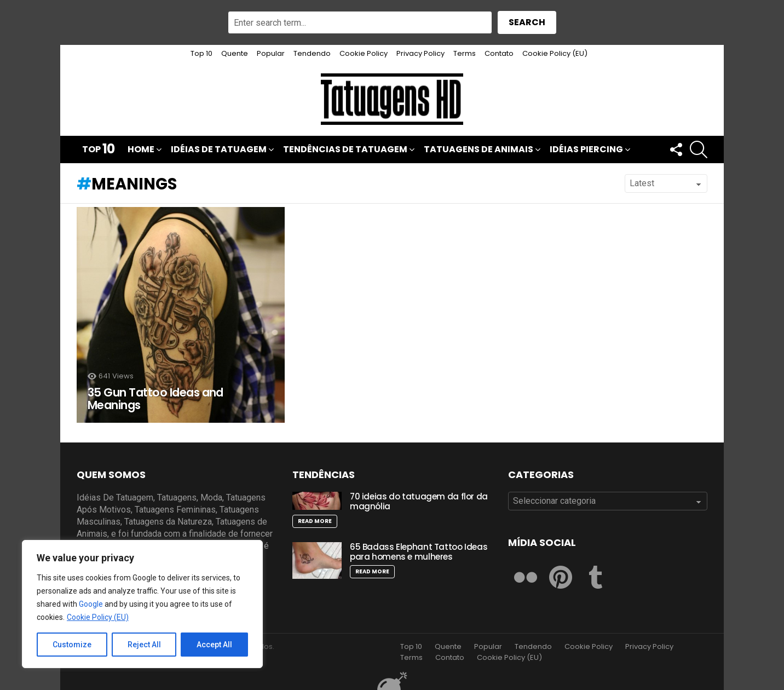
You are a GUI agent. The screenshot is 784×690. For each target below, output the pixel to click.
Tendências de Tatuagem (345, 150)
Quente (235, 53)
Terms (465, 53)
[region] (142, 604)
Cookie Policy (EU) (98, 617)
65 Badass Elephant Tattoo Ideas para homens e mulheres (419, 552)
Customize (72, 645)
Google (91, 604)
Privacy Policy (420, 53)
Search (527, 22)
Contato (499, 53)
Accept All (214, 645)
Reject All (144, 645)
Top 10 (201, 53)
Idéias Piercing (586, 150)
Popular (271, 53)
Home (141, 150)
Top (98, 150)
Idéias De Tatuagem (219, 150)
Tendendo (312, 53)
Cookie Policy (364, 53)
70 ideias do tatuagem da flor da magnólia (419, 501)
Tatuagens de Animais (479, 150)
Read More (315, 521)
